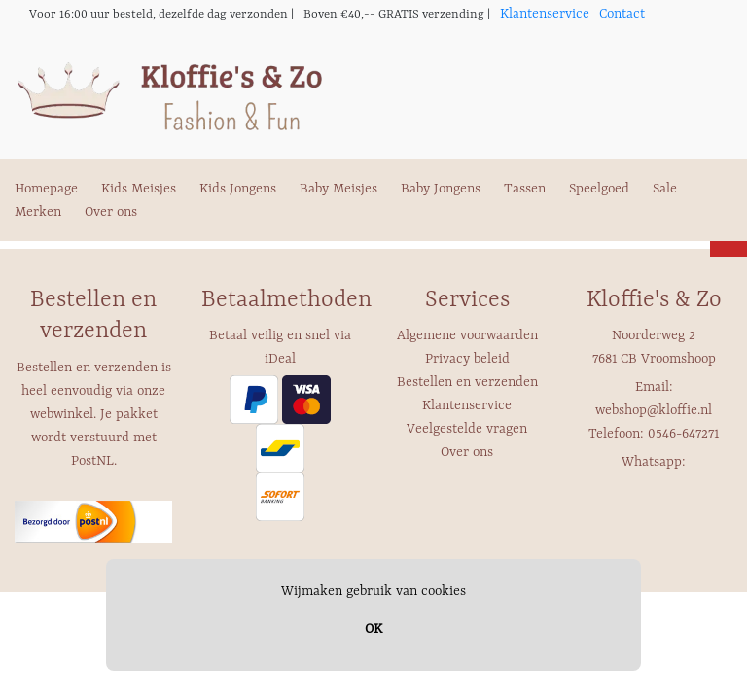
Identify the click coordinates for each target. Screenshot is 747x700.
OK (373, 629)
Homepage (46, 189)
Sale (665, 189)
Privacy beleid (467, 359)
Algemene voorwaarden (467, 335)
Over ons (111, 212)
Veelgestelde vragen (467, 429)
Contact (622, 14)
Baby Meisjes (338, 189)
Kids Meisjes (139, 189)
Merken (38, 212)
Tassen (525, 189)
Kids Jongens (238, 189)
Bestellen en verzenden (467, 382)
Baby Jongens (441, 189)
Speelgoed (599, 189)
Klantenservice (545, 14)
